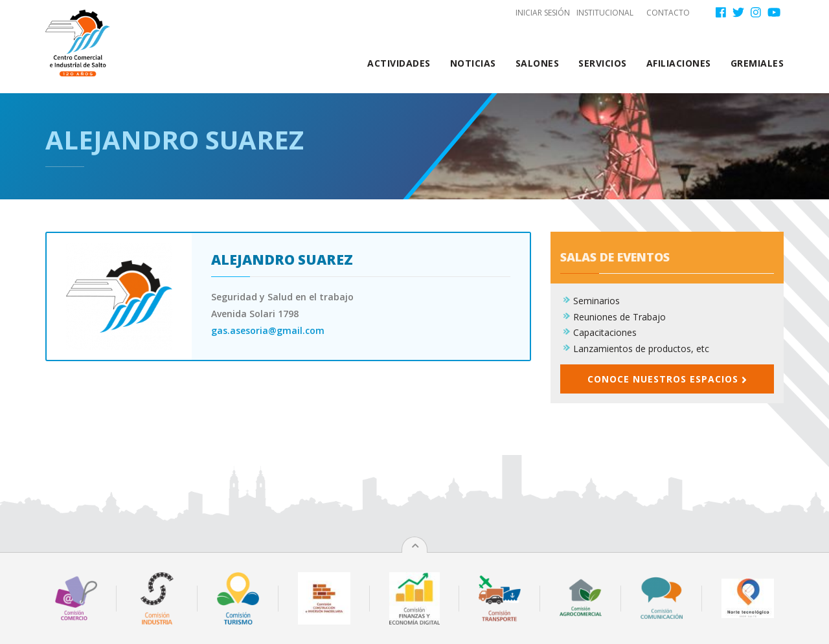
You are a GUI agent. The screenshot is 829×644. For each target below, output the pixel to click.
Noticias (473, 63)
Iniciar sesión (543, 13)
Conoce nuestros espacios (667, 379)
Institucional (605, 13)
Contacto (668, 13)
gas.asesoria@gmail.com (268, 330)
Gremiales (757, 63)
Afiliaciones (679, 63)
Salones (538, 63)
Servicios (603, 63)
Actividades (399, 63)
